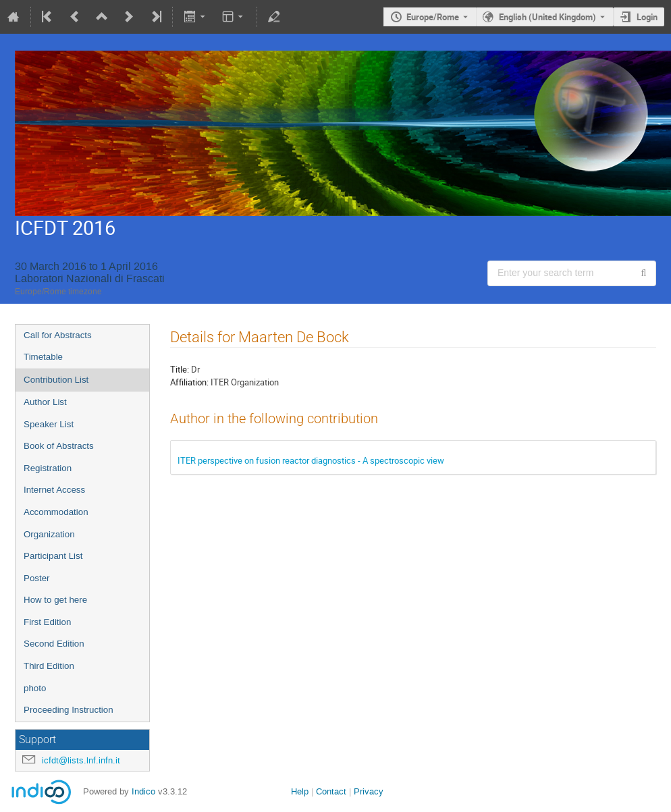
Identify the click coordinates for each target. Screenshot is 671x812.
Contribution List (56, 380)
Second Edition (54, 644)
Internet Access (54, 490)
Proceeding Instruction (69, 710)
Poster (37, 578)
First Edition (47, 622)
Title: (180, 369)
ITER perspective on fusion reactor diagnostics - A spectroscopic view (311, 460)
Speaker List (49, 424)
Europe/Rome (433, 17)
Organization (49, 534)
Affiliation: (189, 382)
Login (647, 17)
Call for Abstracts (58, 335)
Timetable (43, 357)
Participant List (53, 556)
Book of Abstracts (59, 446)
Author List (45, 402)
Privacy (369, 791)
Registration (48, 468)
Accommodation (56, 512)
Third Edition (49, 666)
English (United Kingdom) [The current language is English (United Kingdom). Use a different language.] (547, 17)
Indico (143, 791)
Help (300, 791)
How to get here (55, 600)
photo (35, 688)
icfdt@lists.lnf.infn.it (81, 760)
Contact (331, 791)
